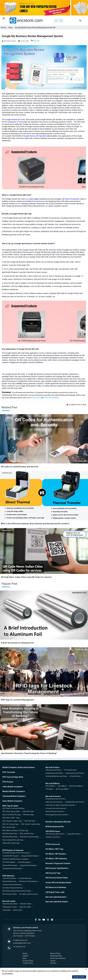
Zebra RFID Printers (74, 834)
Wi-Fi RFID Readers (9, 862)
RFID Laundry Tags (9, 827)
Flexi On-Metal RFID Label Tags (13, 840)
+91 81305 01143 (19, 947)
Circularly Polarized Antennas (13, 888)
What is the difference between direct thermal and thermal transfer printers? (35, 524)
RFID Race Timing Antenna (28, 881)
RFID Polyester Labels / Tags (12, 821)
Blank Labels (18, 910)
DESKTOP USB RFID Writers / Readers (15, 859)
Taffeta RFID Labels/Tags (11, 843)
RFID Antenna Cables (10, 894)
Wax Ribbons (62, 786)
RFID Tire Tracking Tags (11, 824)
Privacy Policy (36, 398)
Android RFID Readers (10, 865)
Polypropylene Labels (10, 907)
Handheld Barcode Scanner (75, 802)
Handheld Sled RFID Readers (12, 869)
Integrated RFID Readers (30, 856)
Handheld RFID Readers (11, 856)
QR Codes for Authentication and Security (19, 467)
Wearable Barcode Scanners (55, 799)
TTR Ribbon (49, 789)
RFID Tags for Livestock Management (17, 700)
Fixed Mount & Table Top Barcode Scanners (60, 805)
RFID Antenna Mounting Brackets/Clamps (17, 891)
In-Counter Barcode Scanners (56, 808)
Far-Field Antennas (25, 878)
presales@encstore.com (22, 943)
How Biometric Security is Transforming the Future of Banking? (29, 753)
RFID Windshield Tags (10, 837)
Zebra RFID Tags (28, 811)
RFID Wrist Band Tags (10, 834)
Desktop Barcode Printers (54, 773)
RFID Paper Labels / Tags (11, 818)
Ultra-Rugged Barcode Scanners (57, 815)
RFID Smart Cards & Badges (29, 837)
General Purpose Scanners (55, 811)
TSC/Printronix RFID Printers (55, 834)
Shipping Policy (56, 956)
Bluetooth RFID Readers (28, 865)
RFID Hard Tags (30, 821)
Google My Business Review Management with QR (35, 28)
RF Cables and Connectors (29, 894)
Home (3, 28)
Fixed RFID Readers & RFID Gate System (16, 853)
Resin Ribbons (50, 786)
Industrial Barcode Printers (75, 773)
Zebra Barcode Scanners (54, 802)
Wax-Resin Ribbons (76, 786)
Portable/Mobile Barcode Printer (56, 776)
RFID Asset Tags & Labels (11, 811)
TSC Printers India (70, 770)
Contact (53, 963)
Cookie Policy (28, 963)
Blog (10, 28)
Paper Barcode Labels (10, 904)
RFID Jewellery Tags (27, 834)
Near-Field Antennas (9, 881)
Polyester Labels (26, 904)
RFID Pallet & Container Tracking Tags (15, 831)
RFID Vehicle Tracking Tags (31, 824)
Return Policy (55, 953)
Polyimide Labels (25, 907)
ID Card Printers (75, 776)
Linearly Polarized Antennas (12, 885)
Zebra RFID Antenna (9, 878)
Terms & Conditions (58, 958)
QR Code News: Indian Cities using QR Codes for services (26, 577)
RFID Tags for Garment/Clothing (13, 808)
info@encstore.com (20, 940)
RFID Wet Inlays (29, 815)
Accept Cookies (79, 977)
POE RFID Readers (24, 862)
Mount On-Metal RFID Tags (12, 815)
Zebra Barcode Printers (53, 770)
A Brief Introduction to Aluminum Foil (17, 643)
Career (53, 961)
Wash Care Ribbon (62, 789)
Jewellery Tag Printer (53, 837)
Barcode (36, 41)
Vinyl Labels (7, 910)
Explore (26, 956)
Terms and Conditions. (52, 398)
